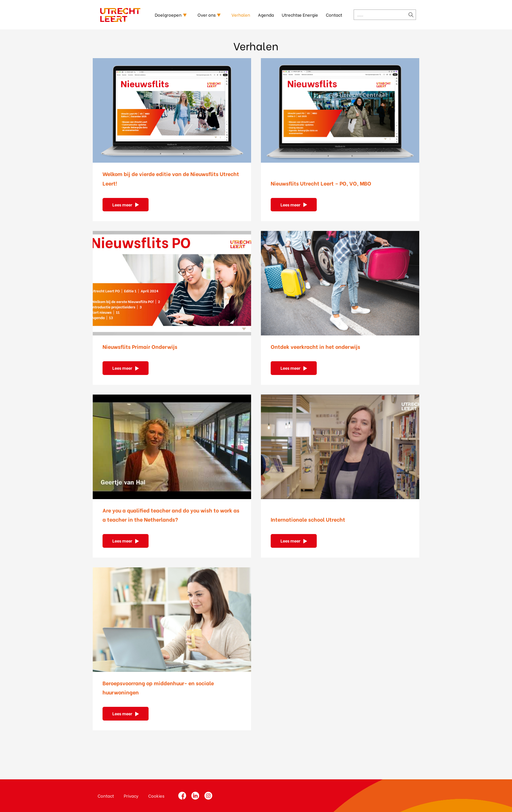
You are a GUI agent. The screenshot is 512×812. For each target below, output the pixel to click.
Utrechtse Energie (300, 15)
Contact (334, 15)
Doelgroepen (168, 15)
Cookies (156, 796)
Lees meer (122, 204)
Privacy (131, 796)
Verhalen (241, 15)
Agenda (266, 15)
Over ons (207, 15)
